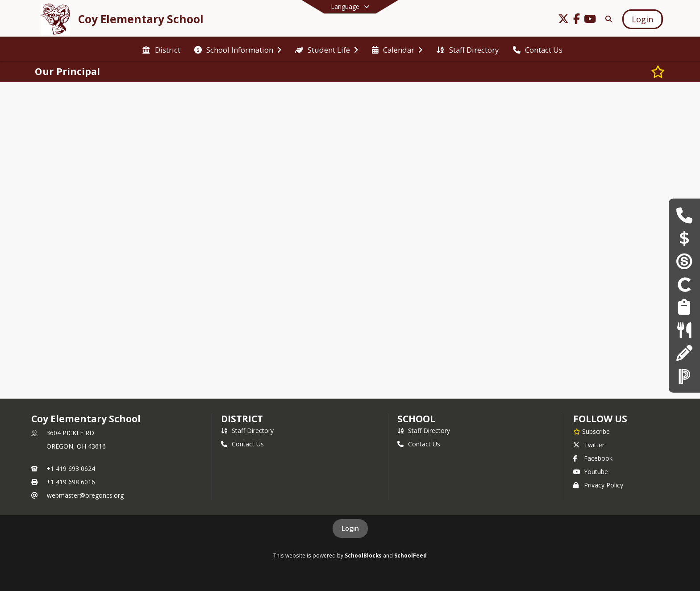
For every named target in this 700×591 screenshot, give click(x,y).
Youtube (591, 472)
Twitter (589, 445)
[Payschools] (684, 238)
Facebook (593, 458)
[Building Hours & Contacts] (684, 215)
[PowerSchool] (684, 376)
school (416, 419)
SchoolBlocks (363, 555)
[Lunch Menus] (684, 330)
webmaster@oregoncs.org (85, 495)
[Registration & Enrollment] (684, 353)
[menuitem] (161, 49)
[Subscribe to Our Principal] (658, 71)
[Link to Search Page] (607, 19)
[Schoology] (684, 261)
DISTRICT (242, 419)
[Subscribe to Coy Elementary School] (592, 431)
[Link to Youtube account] (590, 20)
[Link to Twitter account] (563, 20)
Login (350, 528)
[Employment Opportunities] (684, 307)
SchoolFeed (410, 555)
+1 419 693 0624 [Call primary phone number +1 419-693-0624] (71, 468)
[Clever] (684, 284)
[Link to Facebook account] (577, 20)
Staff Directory (247, 431)
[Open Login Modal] (642, 19)
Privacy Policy (598, 485)
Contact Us (242, 444)
